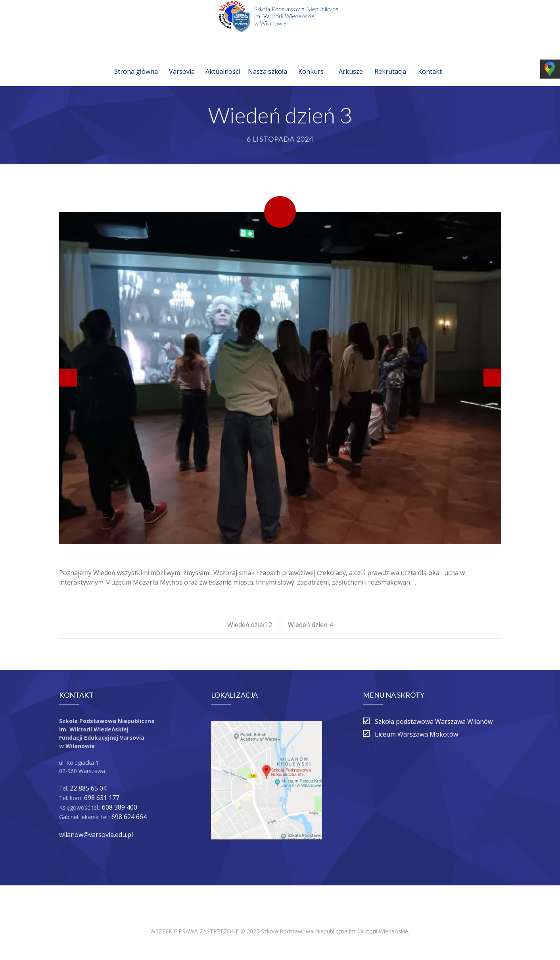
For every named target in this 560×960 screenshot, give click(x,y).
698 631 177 (102, 798)
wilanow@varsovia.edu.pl (96, 835)
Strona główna (136, 62)
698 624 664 (129, 817)
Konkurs (311, 62)
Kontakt (430, 62)
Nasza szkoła (268, 62)
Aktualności (223, 62)
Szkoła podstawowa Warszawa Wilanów (434, 721)
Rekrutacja (390, 62)
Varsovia (182, 62)
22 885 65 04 (88, 788)
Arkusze (351, 62)
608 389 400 (120, 807)
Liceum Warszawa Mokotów (416, 734)
